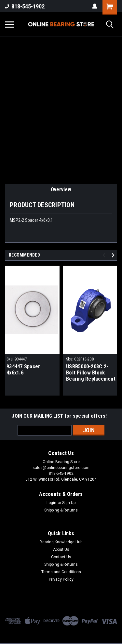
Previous (105, 255)
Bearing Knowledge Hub (61, 542)
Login (51, 503)
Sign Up (69, 503)
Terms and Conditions (61, 572)
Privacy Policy (61, 579)
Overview (61, 189)
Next (114, 255)
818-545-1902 (25, 6)
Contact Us (61, 557)
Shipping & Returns (61, 510)
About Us (61, 549)
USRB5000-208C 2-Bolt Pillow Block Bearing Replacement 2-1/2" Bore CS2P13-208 (91, 373)
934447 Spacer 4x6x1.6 (23, 370)
